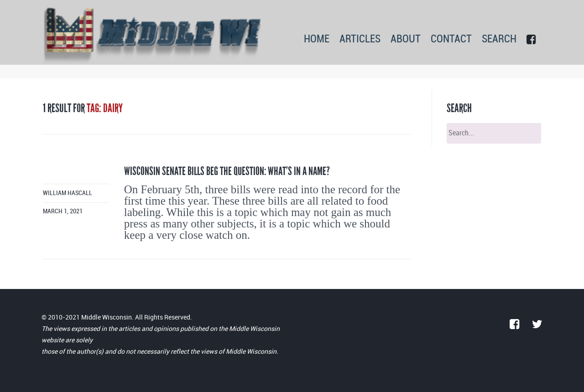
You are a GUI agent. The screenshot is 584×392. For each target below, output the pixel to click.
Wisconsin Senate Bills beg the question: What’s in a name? (227, 171)
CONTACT (451, 39)
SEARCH (499, 39)
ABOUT (406, 39)
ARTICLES (360, 39)
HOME (317, 39)
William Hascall (68, 193)
